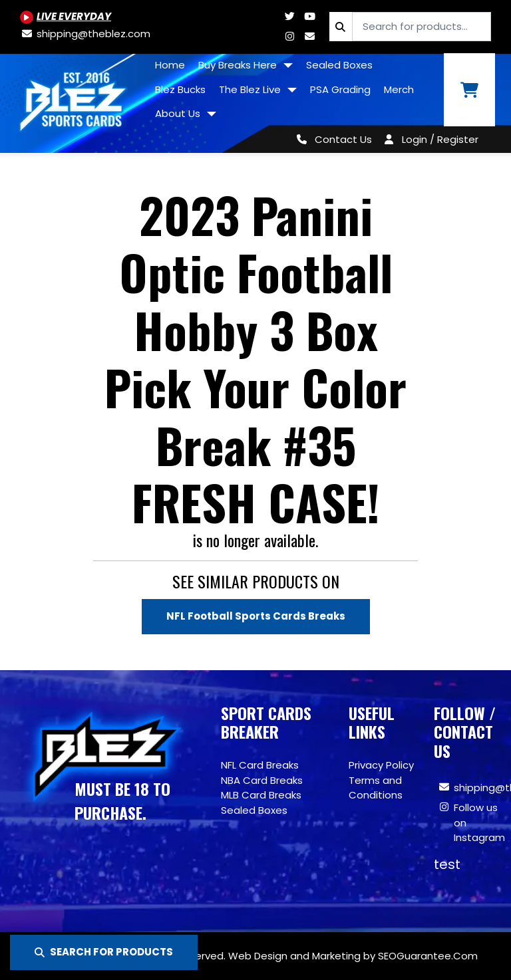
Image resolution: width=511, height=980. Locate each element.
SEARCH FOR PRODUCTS (104, 952)
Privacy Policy (381, 765)
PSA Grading (340, 89)
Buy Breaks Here (239, 65)
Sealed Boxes (339, 65)
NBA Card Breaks (262, 780)
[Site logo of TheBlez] (74, 98)
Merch (399, 89)
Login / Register (440, 139)
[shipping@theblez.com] (85, 34)
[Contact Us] (332, 139)
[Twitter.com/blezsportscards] (289, 16)
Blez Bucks (180, 89)
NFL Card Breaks (260, 765)
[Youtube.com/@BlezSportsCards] (66, 16)
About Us (179, 113)
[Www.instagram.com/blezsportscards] (289, 36)
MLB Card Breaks (261, 795)
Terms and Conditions (376, 788)
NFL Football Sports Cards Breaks (256, 616)
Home (170, 65)
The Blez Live (251, 89)
